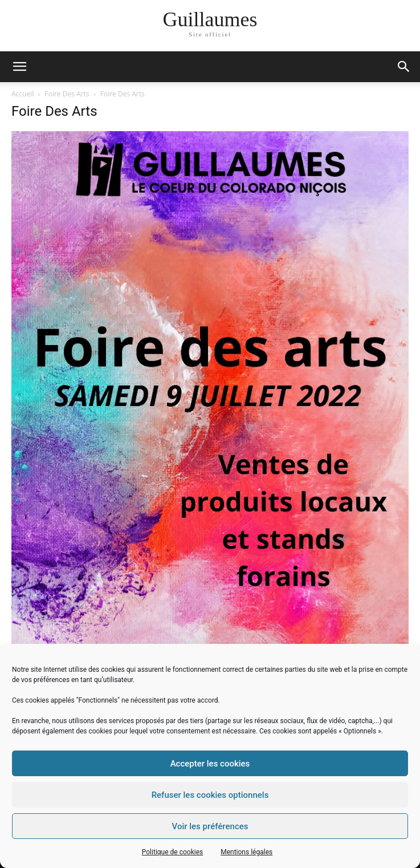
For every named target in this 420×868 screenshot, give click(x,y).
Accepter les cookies (210, 764)
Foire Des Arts (67, 94)
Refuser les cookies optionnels (210, 795)
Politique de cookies (172, 852)
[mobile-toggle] (19, 67)
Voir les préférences (210, 826)
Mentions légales (246, 852)
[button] (404, 67)
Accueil (23, 94)
